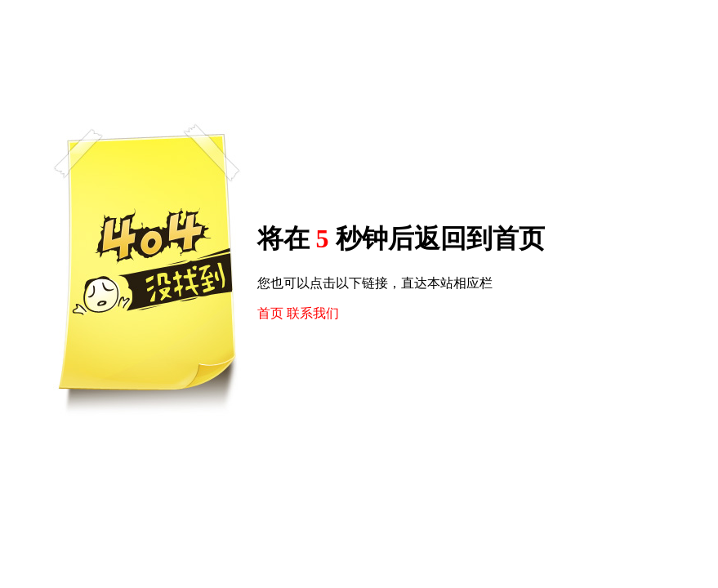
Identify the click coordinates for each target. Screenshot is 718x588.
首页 (270, 313)
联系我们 (313, 313)
